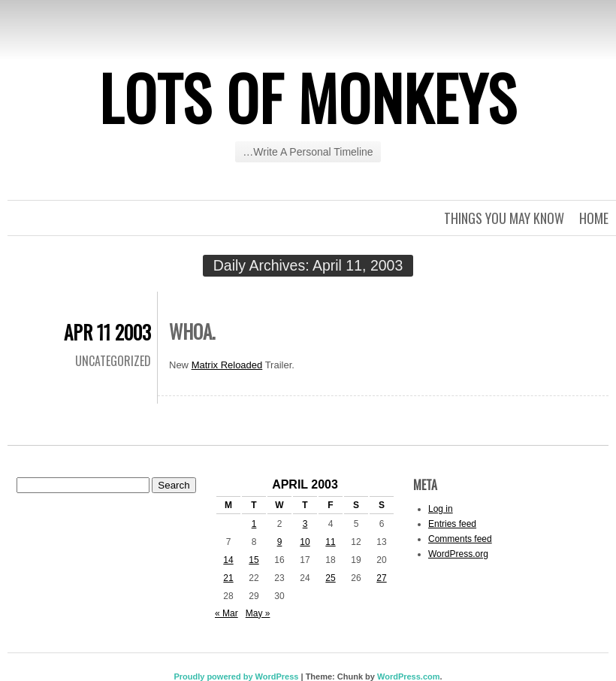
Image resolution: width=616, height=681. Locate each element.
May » (258, 613)
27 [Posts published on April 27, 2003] (381, 578)
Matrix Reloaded (227, 365)
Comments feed (460, 539)
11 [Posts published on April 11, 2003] (330, 542)
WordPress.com (409, 676)
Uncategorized (113, 361)
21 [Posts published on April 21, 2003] (228, 578)
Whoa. (192, 331)
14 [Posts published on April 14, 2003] (228, 560)
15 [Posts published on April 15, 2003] (254, 560)
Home (594, 218)
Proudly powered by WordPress (236, 676)
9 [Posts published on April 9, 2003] (280, 542)
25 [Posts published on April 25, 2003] (330, 578)
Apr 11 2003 (107, 332)
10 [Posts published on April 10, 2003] (305, 542)
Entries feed (452, 524)
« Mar (226, 613)
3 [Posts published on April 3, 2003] (305, 524)
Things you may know (504, 218)
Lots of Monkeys (308, 97)
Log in (441, 509)
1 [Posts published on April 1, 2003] (254, 524)
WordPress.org (458, 554)
